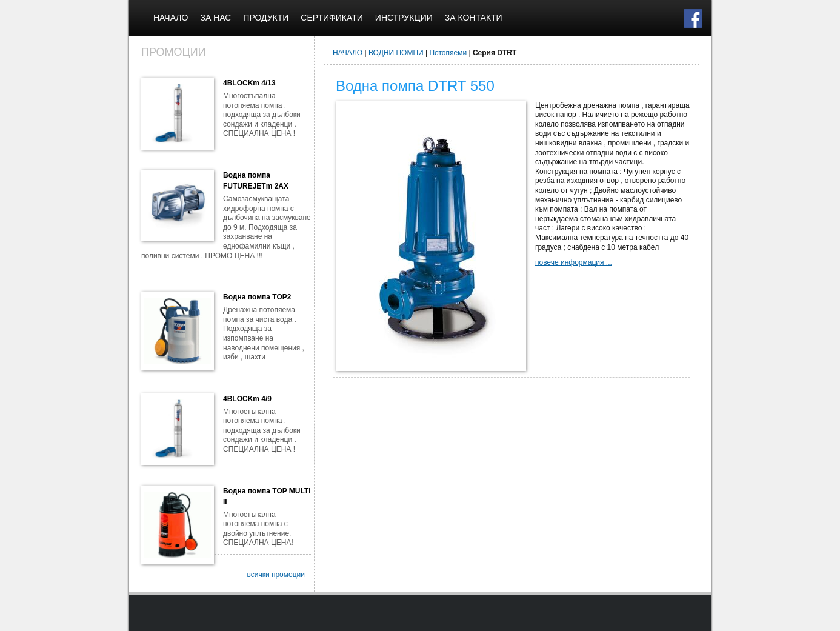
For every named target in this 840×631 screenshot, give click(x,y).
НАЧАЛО (171, 18)
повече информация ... (574, 262)
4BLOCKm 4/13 (249, 83)
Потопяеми (448, 53)
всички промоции (276, 575)
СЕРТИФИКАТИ (332, 18)
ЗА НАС (215, 18)
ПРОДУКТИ (266, 18)
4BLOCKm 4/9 (247, 399)
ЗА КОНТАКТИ (474, 18)
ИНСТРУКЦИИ (404, 18)
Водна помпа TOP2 (257, 297)
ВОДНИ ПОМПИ (396, 53)
